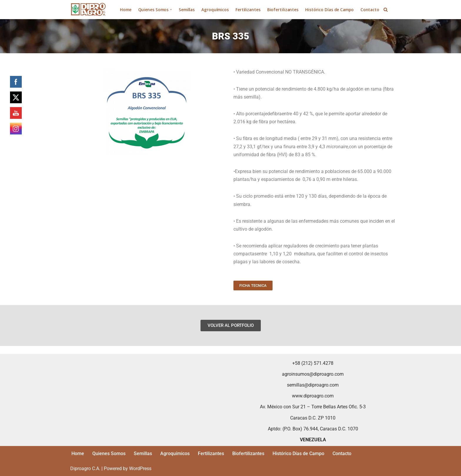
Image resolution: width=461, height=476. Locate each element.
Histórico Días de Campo (329, 10)
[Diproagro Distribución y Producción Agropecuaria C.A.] (88, 10)
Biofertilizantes (283, 10)
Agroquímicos (215, 10)
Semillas (187, 10)
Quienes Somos (109, 453)
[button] (171, 10)
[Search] (386, 10)
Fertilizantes (248, 10)
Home (126, 10)
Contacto (370, 10)
